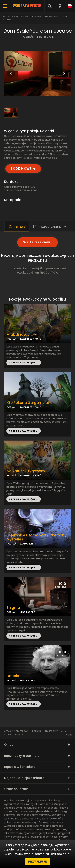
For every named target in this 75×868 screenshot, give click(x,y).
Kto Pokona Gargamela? (28, 403)
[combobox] (60, 6)
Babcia (13, 676)
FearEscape (51, 16)
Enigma (13, 608)
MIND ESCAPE (27, 680)
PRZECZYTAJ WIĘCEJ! (24, 431)
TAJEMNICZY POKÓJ (31, 407)
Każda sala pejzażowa (16, 16)
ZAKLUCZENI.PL (28, 544)
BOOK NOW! (21, 169)
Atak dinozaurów (21, 334)
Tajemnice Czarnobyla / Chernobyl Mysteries (37, 537)
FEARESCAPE (45, 37)
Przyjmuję (38, 862)
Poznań (36, 16)
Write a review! (37, 242)
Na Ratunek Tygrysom (26, 471)
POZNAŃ (27, 37)
